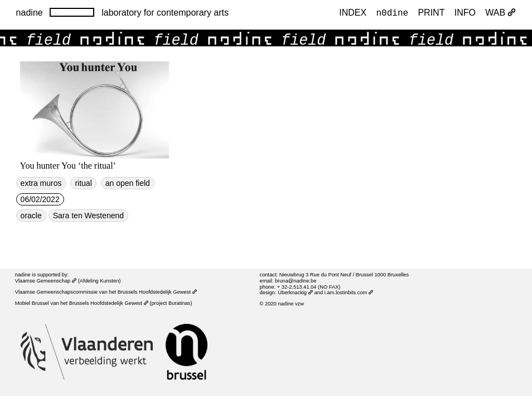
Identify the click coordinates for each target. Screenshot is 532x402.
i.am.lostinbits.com (349, 293)
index (353, 12)
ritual (83, 183)
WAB (500, 12)
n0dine (392, 12)
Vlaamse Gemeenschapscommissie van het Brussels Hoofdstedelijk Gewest (106, 292)
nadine (30, 12)
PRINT (431, 12)
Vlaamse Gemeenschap (46, 281)
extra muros (41, 183)
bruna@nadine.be (296, 281)
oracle (31, 216)
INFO (465, 12)
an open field (128, 183)
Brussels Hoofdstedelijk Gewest (109, 303)
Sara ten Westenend (88, 216)
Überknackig (295, 293)
